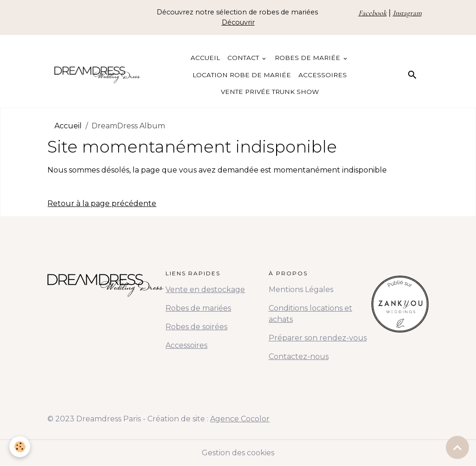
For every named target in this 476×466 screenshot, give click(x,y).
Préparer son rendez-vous (318, 338)
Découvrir (238, 22)
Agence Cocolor (240, 419)
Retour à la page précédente (102, 203)
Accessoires (323, 75)
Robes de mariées (198, 308)
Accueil (205, 58)
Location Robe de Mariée (242, 75)
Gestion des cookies (238, 453)
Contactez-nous (299, 356)
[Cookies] (20, 447)
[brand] (97, 75)
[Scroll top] (457, 447)
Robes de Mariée (308, 58)
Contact (244, 58)
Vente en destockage (205, 290)
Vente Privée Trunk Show (270, 92)
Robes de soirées (196, 327)
